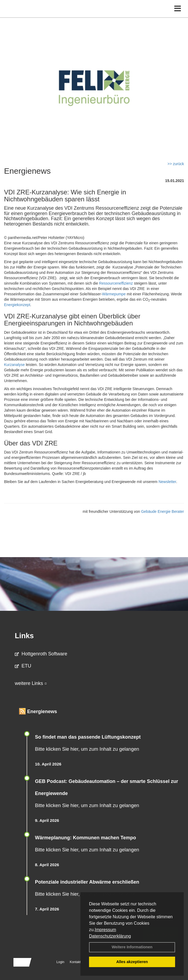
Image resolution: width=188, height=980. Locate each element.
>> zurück (176, 164)
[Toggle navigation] (178, 9)
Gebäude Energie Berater (162, 511)
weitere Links (31, 683)
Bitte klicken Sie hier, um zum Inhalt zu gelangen (87, 749)
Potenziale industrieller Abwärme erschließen (87, 882)
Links (24, 636)
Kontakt (75, 962)
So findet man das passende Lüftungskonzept (88, 737)
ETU (23, 666)
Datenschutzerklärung (110, 936)
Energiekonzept (17, 305)
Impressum (105, 930)
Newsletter (167, 482)
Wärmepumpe (114, 294)
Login (60, 962)
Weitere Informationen (132, 947)
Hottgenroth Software (41, 654)
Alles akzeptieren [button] (132, 962)
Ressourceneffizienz (116, 283)
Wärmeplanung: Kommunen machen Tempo (86, 838)
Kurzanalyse (14, 365)
